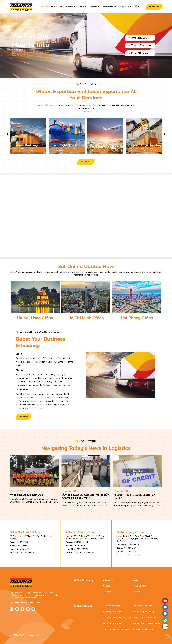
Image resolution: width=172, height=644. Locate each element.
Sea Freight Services (142, 606)
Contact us (138, 592)
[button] (6, 43)
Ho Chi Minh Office (86, 318)
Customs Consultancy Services (117, 617)
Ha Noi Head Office (35, 318)
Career (136, 580)
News (82, 7)
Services (70, 7)
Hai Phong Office (137, 318)
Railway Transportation (143, 629)
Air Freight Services (112, 612)
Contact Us (125, 7)
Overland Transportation (144, 617)
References (109, 7)
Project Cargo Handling (143, 612)
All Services (86, 162)
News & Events (140, 586)
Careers (94, 7)
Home (45, 7)
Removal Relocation (112, 623)
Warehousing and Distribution (146, 623)
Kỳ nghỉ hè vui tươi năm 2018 (27, 495)
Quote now (108, 580)
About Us (56, 7)
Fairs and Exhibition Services (116, 629)
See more (23, 417)
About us (107, 586)
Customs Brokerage (112, 606)
